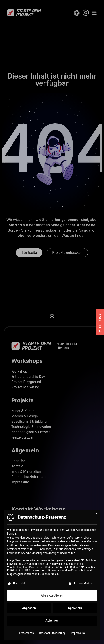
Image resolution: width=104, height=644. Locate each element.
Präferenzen (26, 635)
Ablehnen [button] (52, 623)
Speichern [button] (75, 610)
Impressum (78, 635)
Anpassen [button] (29, 610)
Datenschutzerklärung (52, 635)
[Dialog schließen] (97, 516)
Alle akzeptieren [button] (52, 598)
